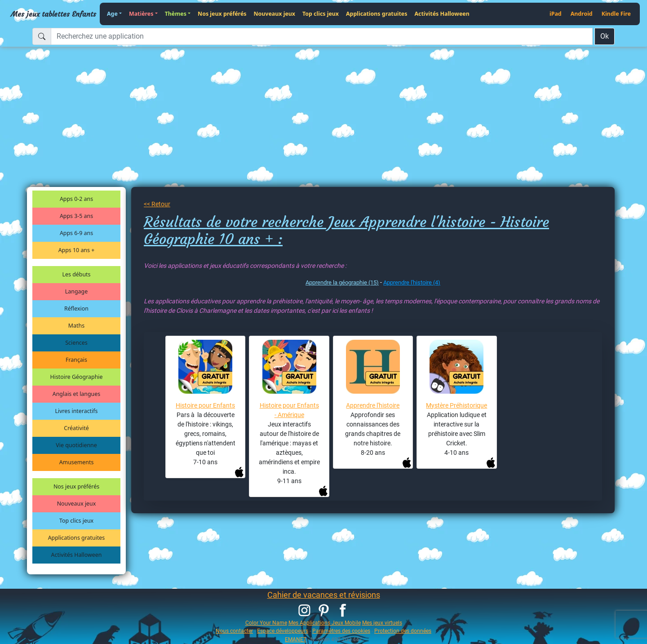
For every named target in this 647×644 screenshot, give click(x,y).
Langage (76, 291)
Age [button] (112, 14)
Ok (605, 36)
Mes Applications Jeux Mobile (325, 623)
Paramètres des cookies (341, 631)
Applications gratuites (377, 14)
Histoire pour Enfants (205, 405)
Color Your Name (266, 623)
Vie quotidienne (76, 445)
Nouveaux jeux (275, 14)
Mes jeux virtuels (382, 623)
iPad (556, 14)
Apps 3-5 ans (76, 216)
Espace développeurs (283, 631)
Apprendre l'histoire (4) (412, 282)
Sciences (76, 343)
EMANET (296, 639)
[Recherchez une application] (322, 36)
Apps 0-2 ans (76, 199)
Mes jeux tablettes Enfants (53, 14)
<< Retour (157, 204)
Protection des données (403, 631)
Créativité (76, 428)
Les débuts (77, 274)
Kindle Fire (616, 14)
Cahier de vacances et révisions (324, 595)
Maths (76, 326)
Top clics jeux (321, 14)
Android (582, 14)
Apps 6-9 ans (76, 233)
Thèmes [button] (176, 14)
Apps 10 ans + (77, 250)
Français (76, 360)
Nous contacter (234, 631)
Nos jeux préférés (222, 14)
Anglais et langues (76, 394)
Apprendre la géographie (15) (342, 282)
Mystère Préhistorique (456, 405)
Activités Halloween (442, 14)
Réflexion (76, 309)
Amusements (77, 462)
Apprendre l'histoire (373, 405)
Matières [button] (141, 14)
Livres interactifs (77, 411)
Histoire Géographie (77, 377)
